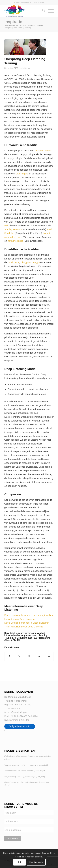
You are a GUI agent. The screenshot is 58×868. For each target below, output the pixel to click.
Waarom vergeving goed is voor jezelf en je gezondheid (26, 765)
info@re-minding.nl (17, 712)
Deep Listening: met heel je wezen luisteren (27, 623)
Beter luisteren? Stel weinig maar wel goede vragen (25, 771)
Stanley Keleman (13, 229)
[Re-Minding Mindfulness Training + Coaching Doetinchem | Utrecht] (24, 11)
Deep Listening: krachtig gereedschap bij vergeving (25, 776)
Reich (7, 225)
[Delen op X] (19, 656)
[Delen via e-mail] (49, 656)
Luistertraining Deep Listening (20, 619)
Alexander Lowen (13, 237)
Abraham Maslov (43, 150)
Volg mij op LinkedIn (20, 726)
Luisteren (26, 68)
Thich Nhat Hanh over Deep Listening (24, 627)
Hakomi (46, 233)
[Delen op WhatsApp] (29, 656)
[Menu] (49, 11)
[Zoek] (42, 11)
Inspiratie (13, 22)
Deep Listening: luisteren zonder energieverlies (29, 615)
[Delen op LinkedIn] (39, 656)
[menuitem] (42, 11)
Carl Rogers (22, 174)
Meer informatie (36, 862)
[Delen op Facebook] (9, 656)
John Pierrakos (15, 241)
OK (20, 862)
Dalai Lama (13, 262)
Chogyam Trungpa (30, 262)
